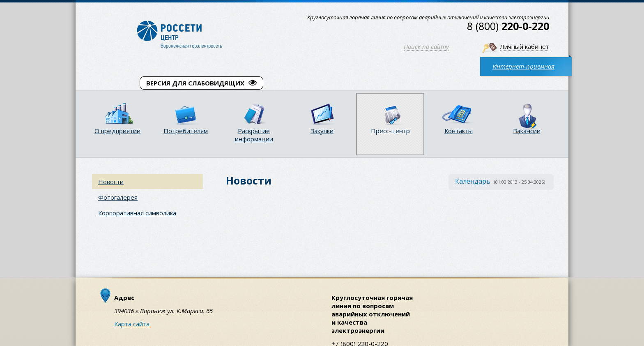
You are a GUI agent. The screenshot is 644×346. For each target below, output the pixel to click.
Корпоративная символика (137, 213)
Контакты (459, 131)
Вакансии (527, 131)
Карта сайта (132, 324)
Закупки (322, 131)
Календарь (473, 181)
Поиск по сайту (426, 46)
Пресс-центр (390, 131)
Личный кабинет (524, 46)
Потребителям (186, 131)
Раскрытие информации (254, 135)
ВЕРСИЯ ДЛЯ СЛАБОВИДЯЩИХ (201, 83)
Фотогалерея (118, 197)
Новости (111, 182)
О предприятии (117, 131)
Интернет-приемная (523, 66)
